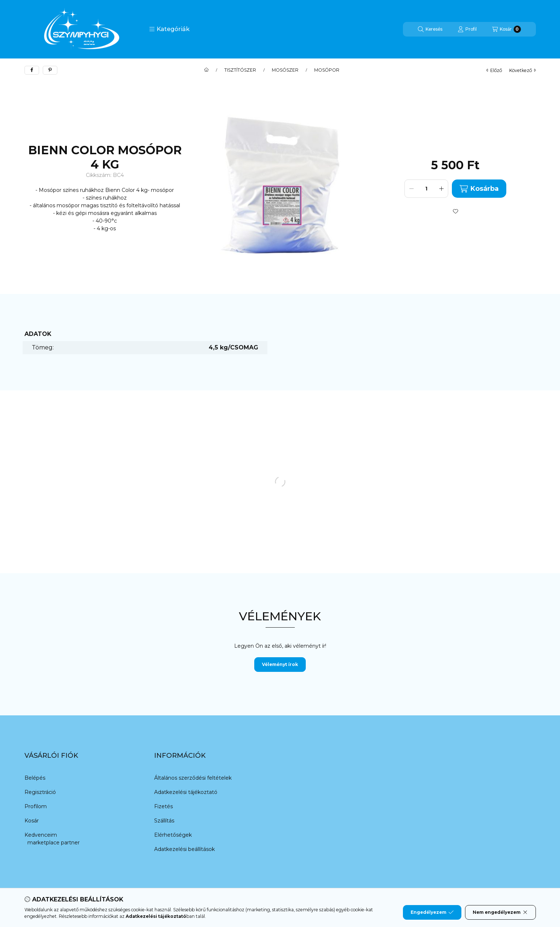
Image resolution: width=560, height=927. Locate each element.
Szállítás (164, 821)
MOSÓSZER (285, 70)
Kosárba (479, 189)
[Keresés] (430, 29)
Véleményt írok (280, 664)
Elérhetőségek (173, 835)
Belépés (35, 778)
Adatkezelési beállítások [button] (184, 849)
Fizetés (163, 806)
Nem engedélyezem (500, 912)
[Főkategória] (206, 70)
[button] (169, 29)
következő (523, 70)
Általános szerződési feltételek (193, 778)
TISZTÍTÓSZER (240, 70)
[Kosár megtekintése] (506, 29)
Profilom (36, 806)
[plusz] (441, 189)
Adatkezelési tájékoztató (186, 792)
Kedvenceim (41, 835)
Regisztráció (40, 792)
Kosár (32, 821)
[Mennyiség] (426, 189)
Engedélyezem (432, 912)
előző (494, 70)
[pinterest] (50, 70)
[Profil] (467, 29)
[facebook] (32, 70)
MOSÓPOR (327, 70)
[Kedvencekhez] (456, 211)
